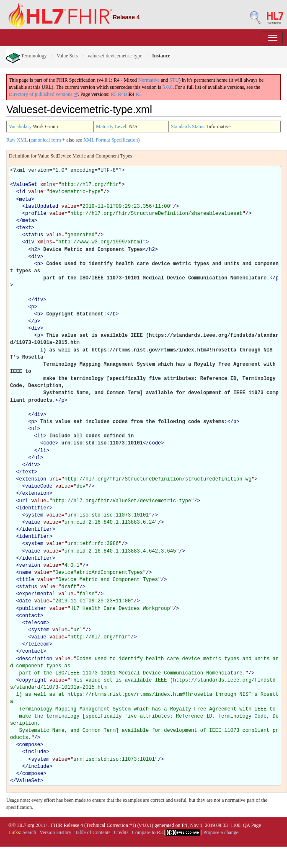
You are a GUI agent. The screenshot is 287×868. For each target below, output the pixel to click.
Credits (121, 832)
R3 (139, 94)
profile (36, 214)
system (34, 515)
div (30, 242)
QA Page (252, 825)
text (25, 228)
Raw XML (17, 140)
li (40, 436)
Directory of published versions (43, 94)
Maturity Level (111, 127)
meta (25, 199)
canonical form (46, 140)
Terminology (27, 56)
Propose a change (221, 832)
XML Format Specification (111, 140)
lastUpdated (42, 207)
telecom (36, 623)
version (30, 566)
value (33, 522)
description (36, 659)
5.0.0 (168, 87)
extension (33, 479)
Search (30, 832)
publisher (33, 609)
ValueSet (25, 185)
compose (30, 745)
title (27, 580)
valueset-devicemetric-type (115, 56)
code (49, 443)
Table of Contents (92, 832)
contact (30, 616)
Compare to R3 (147, 832)
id (22, 192)
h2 (34, 250)
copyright (33, 680)
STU (174, 80)
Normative (149, 80)
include (36, 752)
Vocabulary (20, 127)
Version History (56, 832)
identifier (34, 508)
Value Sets (67, 56)
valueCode (39, 486)
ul (34, 429)
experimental (37, 594)
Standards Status (188, 127)
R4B (122, 94)
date (25, 601)
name (25, 573)
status (34, 235)
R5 (114, 94)
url (24, 501)
